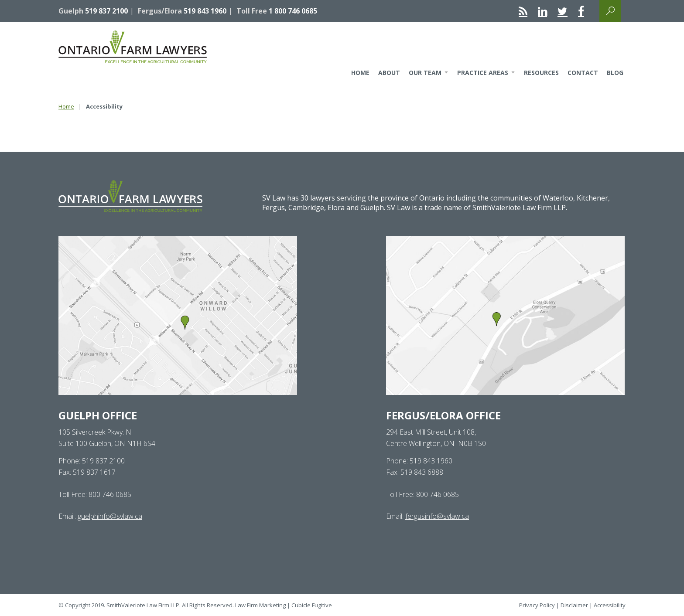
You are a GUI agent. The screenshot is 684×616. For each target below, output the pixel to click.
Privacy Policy (537, 605)
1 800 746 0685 (293, 11)
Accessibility (610, 605)
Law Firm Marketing (260, 605)
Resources (541, 73)
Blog (615, 73)
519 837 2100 (106, 11)
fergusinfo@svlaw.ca (437, 516)
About (389, 73)
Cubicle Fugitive (312, 605)
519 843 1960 (205, 11)
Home (360, 73)
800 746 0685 (110, 494)
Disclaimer (574, 605)
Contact (583, 73)
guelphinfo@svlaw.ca (110, 516)
